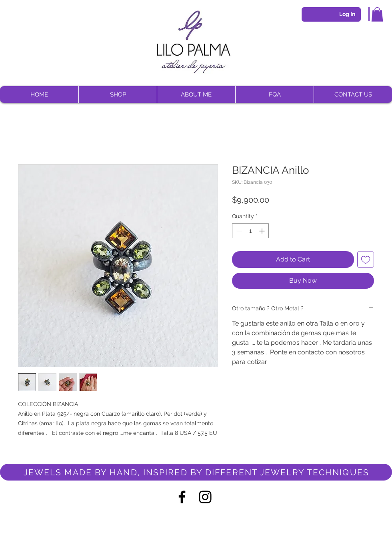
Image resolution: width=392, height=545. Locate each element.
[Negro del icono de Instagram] (205, 497)
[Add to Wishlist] (366, 259)
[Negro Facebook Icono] (182, 497)
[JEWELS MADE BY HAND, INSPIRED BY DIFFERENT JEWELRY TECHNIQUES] (196, 472)
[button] (377, 14)
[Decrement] (238, 231)
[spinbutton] (250, 231)
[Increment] (263, 231)
